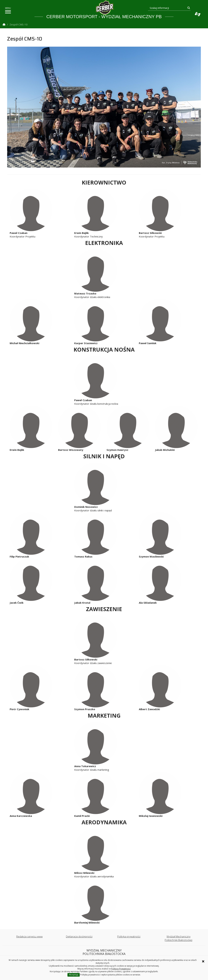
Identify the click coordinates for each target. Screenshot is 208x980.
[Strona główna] (105, 7)
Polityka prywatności (129, 936)
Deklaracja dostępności (79, 936)
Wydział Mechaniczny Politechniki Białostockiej (179, 938)
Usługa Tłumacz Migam (198, 14)
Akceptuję (74, 975)
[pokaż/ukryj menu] (8, 12)
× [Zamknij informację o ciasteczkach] (203, 961)
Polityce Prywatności (121, 969)
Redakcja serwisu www (29, 936)
